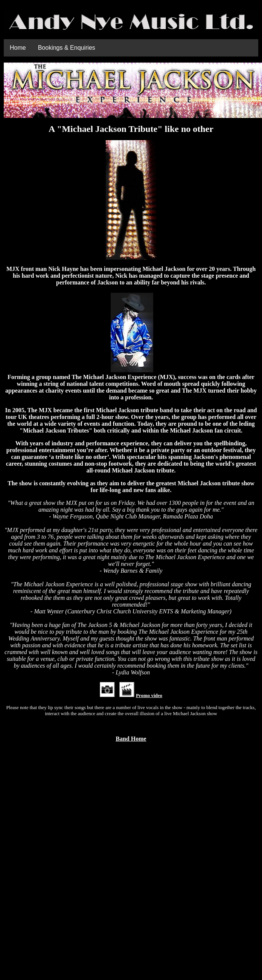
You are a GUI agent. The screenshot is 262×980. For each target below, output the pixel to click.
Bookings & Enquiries (67, 48)
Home (18, 48)
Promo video (149, 695)
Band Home (131, 739)
